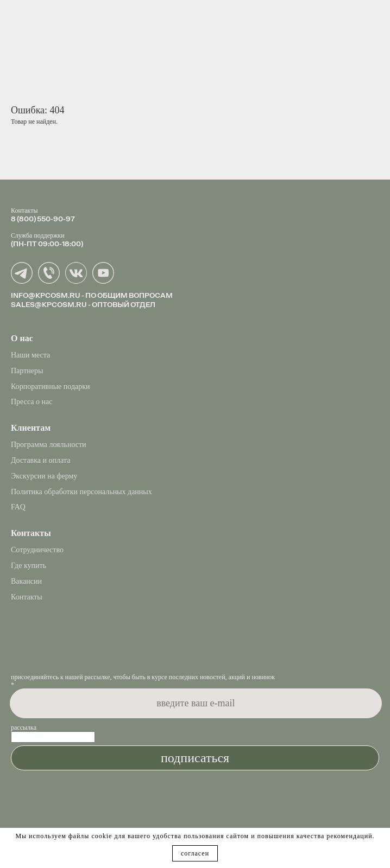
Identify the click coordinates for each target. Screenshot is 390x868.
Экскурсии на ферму (44, 476)
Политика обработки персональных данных (81, 492)
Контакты (27, 597)
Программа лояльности (49, 445)
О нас (22, 338)
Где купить (29, 566)
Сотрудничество (37, 550)
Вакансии (26, 581)
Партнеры (27, 371)
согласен (195, 853)
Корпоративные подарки (51, 387)
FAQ (18, 507)
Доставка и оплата (40, 460)
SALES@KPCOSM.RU (49, 304)
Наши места (30, 355)
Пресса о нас (32, 402)
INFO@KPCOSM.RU (46, 295)
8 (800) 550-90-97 (43, 219)
